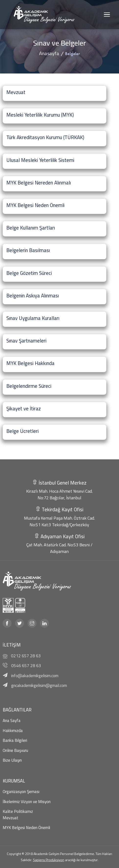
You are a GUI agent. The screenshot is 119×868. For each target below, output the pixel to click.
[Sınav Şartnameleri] (54, 342)
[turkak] (20, 605)
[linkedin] (44, 623)
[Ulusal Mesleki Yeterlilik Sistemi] (54, 161)
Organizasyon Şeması (21, 792)
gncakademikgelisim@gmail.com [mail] (39, 685)
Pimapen (7, 462)
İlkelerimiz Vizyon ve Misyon (27, 802)
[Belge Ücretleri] (54, 432)
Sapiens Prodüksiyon (49, 860)
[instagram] (32, 623)
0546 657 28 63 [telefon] (26, 666)
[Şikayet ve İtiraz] (54, 410)
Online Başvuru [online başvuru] (15, 750)
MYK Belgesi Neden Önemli (26, 828)
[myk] (7, 605)
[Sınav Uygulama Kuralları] (54, 319)
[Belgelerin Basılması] (54, 251)
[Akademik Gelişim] (44, 15)
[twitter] (20, 623)
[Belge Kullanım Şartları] (54, 229)
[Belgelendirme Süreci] (54, 387)
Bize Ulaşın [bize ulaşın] (12, 760)
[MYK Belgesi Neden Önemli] (54, 206)
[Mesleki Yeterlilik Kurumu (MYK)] (54, 116)
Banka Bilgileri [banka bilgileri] (15, 740)
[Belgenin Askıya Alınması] (54, 297)
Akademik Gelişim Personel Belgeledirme (64, 854)
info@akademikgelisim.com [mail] (35, 676)
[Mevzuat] (54, 93)
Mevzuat (11, 818)
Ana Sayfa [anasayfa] (12, 721)
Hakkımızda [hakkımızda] (13, 731)
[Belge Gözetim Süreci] (54, 274)
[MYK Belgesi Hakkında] (54, 364)
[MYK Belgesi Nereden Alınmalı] (54, 184)
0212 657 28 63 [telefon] (26, 656)
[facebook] (7, 623)
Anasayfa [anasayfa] (49, 53)
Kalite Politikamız (18, 811)
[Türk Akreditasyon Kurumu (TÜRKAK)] (54, 138)
